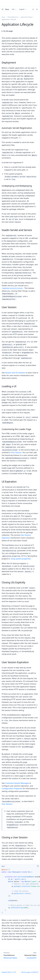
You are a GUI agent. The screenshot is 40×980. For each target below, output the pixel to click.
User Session (16, 452)
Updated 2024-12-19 (8, 972)
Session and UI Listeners (15, 373)
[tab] (3, 866)
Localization (30, 957)
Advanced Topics (27, 17)
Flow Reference (13, 17)
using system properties (21, 559)
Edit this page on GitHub (29, 972)
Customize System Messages (17, 783)
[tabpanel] (20, 892)
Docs (7, 9)
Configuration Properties (12, 789)
